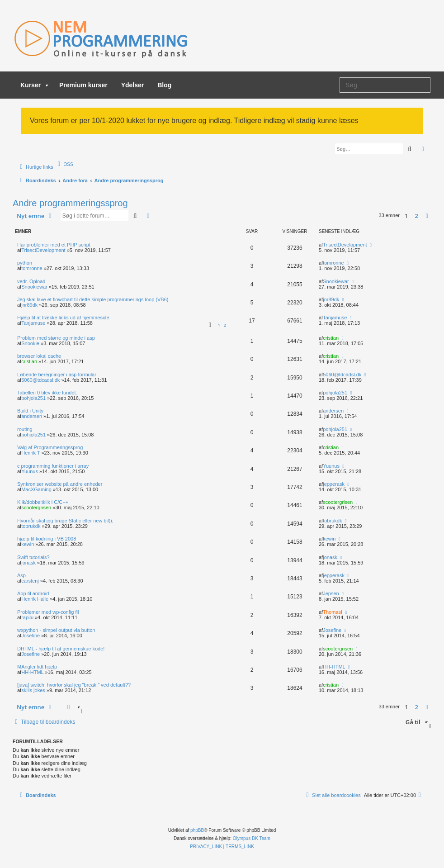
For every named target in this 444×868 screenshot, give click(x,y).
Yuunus (30, 471)
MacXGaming (36, 489)
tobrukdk (31, 526)
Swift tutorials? (33, 557)
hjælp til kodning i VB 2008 (47, 539)
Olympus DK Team (252, 838)
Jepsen (331, 593)
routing (25, 429)
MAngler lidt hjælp (37, 667)
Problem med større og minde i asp (56, 338)
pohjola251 (33, 398)
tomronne (32, 268)
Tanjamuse (33, 323)
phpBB (197, 830)
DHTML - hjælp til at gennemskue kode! (61, 649)
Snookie (30, 343)
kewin (28, 544)
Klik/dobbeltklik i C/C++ (43, 502)
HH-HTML (32, 672)
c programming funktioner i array (53, 466)
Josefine (31, 636)
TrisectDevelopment (43, 250)
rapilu (27, 617)
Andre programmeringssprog (70, 203)
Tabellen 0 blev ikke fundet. (47, 393)
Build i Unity (30, 411)
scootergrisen (36, 508)
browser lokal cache (39, 356)
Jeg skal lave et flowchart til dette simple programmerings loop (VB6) (93, 299)
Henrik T (31, 453)
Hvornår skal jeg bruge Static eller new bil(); (65, 521)
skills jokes (33, 690)
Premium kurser (83, 85)
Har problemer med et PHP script (54, 245)
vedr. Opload (31, 281)
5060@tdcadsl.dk (40, 380)
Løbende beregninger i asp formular (57, 375)
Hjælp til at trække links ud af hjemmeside (63, 318)
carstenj (30, 581)
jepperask (334, 484)
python (25, 263)
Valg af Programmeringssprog (50, 447)
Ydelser (133, 85)
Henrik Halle (35, 599)
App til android (33, 593)
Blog (164, 85)
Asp (21, 575)
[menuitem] (64, 164)
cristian (331, 338)
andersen (32, 416)
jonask (28, 563)
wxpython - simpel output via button (56, 630)
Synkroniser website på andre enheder (60, 484)
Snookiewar (34, 287)
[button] (427, 216)
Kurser (34, 85)
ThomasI (333, 612)
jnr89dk (29, 305)
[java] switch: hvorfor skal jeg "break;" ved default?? (74, 685)
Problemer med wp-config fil (48, 612)
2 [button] (417, 216)
